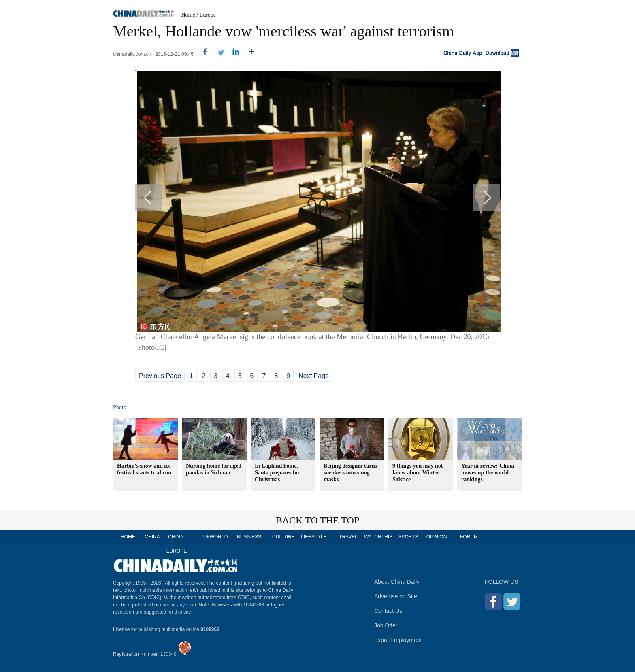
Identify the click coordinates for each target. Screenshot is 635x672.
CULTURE (283, 537)
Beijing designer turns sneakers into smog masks (350, 473)
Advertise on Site (396, 596)
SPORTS (408, 537)
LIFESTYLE (314, 537)
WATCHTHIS (378, 537)
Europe (208, 15)
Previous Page (160, 376)
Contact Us (388, 611)
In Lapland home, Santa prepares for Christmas (277, 473)
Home (188, 15)
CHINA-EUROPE (177, 544)
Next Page (314, 376)
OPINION (437, 537)
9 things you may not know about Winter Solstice (418, 473)
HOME (128, 537)
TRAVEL (348, 537)
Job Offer (386, 625)
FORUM (469, 537)
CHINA (152, 537)
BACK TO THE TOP (318, 520)
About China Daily (397, 582)
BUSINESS (249, 537)
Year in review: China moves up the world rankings (488, 473)
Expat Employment (398, 640)
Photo (120, 407)
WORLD (219, 537)
